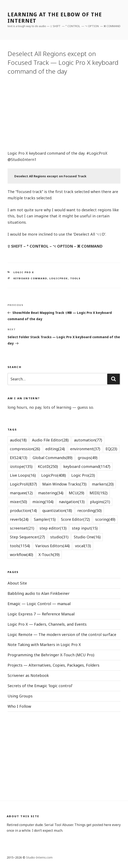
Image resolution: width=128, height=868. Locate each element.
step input (85, 528)
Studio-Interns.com (39, 857)
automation (88, 440)
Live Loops (23, 475)
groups (88, 458)
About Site (17, 583)
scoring (105, 519)
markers (103, 484)
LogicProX (59, 278)
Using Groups (20, 696)
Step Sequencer (27, 537)
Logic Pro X (24, 272)
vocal (83, 546)
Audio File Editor (50, 440)
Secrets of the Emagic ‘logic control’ (40, 686)
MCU (76, 493)
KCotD (48, 466)
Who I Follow (19, 706)
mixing (43, 502)
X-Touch (49, 555)
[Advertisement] (64, 112)
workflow (21, 555)
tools (75, 278)
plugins (100, 502)
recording (89, 510)
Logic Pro (83, 475)
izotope (21, 466)
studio (59, 537)
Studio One (87, 537)
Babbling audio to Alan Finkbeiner (39, 593)
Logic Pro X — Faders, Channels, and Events (47, 624)
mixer (18, 502)
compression (25, 449)
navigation (72, 502)
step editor (53, 528)
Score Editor (75, 519)
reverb (19, 519)
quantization (57, 510)
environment (85, 449)
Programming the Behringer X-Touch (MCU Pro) (51, 655)
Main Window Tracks (64, 484)
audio (18, 440)
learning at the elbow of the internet (55, 18)
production (23, 510)
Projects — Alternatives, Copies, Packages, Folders (53, 665)
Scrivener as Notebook (28, 675)
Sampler (45, 519)
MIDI (98, 493)
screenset (22, 528)
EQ (111, 449)
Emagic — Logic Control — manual (39, 604)
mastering (51, 493)
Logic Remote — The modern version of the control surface (62, 634)
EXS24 (18, 458)
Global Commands (52, 458)
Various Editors (52, 546)
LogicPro (53, 475)
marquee (21, 493)
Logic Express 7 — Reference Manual (41, 614)
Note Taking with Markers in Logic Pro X (44, 645)
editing (55, 449)
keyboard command (30, 278)
